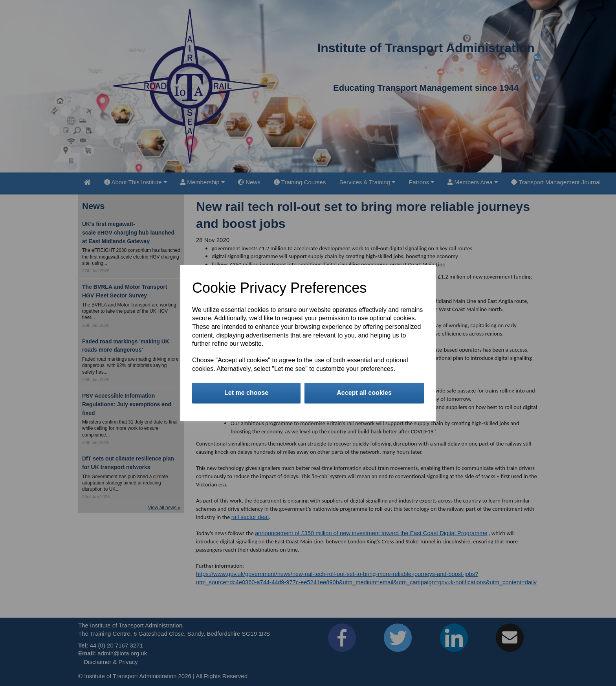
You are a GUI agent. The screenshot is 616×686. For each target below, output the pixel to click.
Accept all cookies (364, 393)
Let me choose (246, 393)
